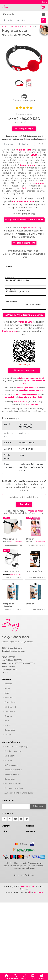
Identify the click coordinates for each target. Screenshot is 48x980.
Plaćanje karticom (24, 243)
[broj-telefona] (26, 144)
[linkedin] (21, 819)
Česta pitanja (10, 702)
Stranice (30, 831)
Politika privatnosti (13, 751)
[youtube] (15, 819)
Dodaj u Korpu (24, 129)
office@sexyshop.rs (17, 651)
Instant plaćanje (24, 370)
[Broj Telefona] (24, 497)
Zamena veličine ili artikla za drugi (20, 793)
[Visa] (31, 844)
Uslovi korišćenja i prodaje (16, 747)
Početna (5, 26)
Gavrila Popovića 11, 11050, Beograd (17, 642)
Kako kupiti (10, 756)
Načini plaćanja (11, 765)
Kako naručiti (10, 707)
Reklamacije (10, 779)
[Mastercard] (21, 844)
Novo (7, 693)
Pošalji (41, 144)
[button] (6, 976)
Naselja (30, 826)
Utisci (7, 725)
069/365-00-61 (16, 648)
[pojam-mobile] (21, 20)
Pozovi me (24, 504)
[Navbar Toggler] (43, 14)
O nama (8, 716)
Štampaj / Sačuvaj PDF (24, 98)
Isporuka (8, 760)
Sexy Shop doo (15, 637)
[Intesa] (24, 850)
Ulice (5, 831)
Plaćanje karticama (13, 770)
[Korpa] (43, 7)
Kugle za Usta (27, 26)
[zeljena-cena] (9, 144)
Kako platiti (10, 712)
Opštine (6, 826)
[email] (18, 806)
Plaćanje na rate (12, 774)
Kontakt (8, 735)
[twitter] (27, 819)
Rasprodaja (9, 698)
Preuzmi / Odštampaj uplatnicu (24, 315)
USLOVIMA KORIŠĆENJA (24, 868)
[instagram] (10, 819)
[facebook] (4, 819)
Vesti (7, 721)
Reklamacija (10, 730)
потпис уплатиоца (11, 301)
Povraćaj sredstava (13, 784)
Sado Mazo (15, 26)
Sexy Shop (38, 892)
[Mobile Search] (43, 20)
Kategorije (9, 14)
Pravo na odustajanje (14, 788)
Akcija (7, 688)
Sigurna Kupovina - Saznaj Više (24, 220)
